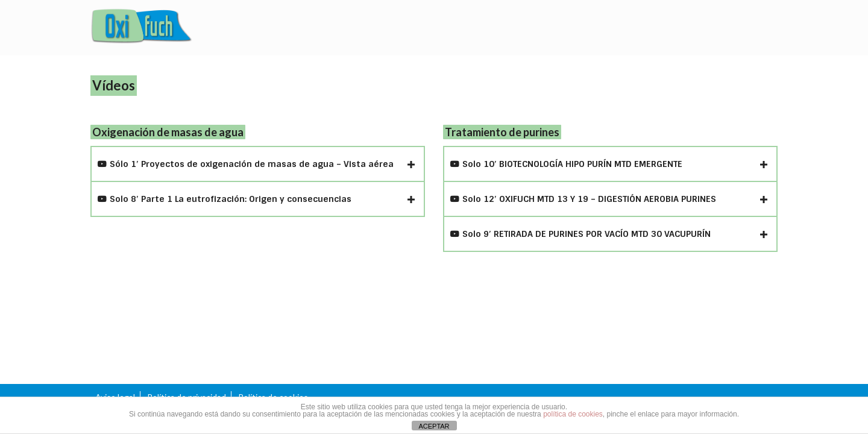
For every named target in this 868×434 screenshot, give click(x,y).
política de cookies (573, 414)
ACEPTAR (434, 426)
